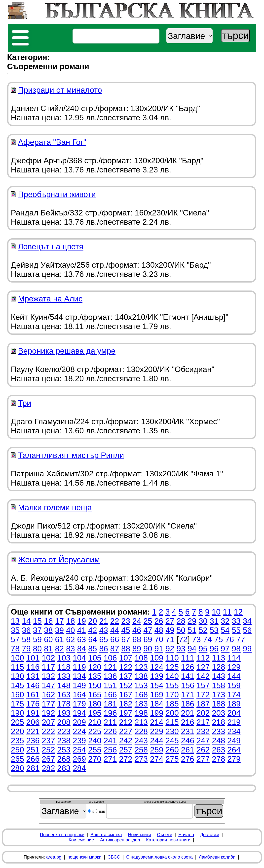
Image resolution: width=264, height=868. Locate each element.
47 (148, 630)
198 (141, 713)
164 (79, 695)
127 (203, 667)
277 (203, 759)
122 (126, 667)
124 (157, 667)
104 (79, 658)
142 (203, 676)
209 (79, 722)
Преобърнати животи (57, 194)
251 (33, 750)
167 (126, 695)
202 (203, 713)
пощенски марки (85, 857)
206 (33, 722)
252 (48, 750)
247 (203, 741)
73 (196, 639)
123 (141, 667)
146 (33, 685)
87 (115, 649)
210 (95, 722)
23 (126, 621)
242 (126, 741)
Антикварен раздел (120, 840)
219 (234, 722)
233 (218, 731)
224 (79, 731)
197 (126, 713)
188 (218, 704)
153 (141, 685)
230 (172, 731)
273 (141, 759)
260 (172, 750)
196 (110, 713)
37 (37, 630)
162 (48, 695)
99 (247, 649)
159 (234, 685)
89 (137, 649)
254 (79, 750)
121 (110, 667)
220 (18, 731)
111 (188, 658)
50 (181, 630)
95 (203, 649)
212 (126, 722)
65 (104, 639)
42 (93, 630)
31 (214, 621)
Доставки (210, 835)
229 (157, 731)
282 (48, 768)
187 (203, 704)
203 (218, 713)
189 (234, 704)
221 (33, 731)
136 (110, 676)
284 (79, 768)
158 (218, 685)
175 (18, 704)
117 (48, 667)
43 (104, 630)
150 (95, 685)
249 (234, 741)
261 (188, 750)
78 (15, 649)
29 (192, 621)
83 (71, 649)
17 (59, 621)
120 (95, 667)
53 (214, 630)
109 (157, 658)
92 (170, 649)
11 (227, 612)
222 (48, 731)
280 (18, 768)
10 (216, 612)
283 (64, 768)
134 (79, 676)
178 (64, 704)
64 (93, 639)
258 (141, 750)
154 (157, 685)
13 (15, 621)
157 (203, 685)
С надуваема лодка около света (159, 857)
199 (157, 713)
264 (234, 750)
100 (18, 658)
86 (104, 649)
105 (95, 658)
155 (172, 685)
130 (18, 676)
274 (157, 759)
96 (214, 649)
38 (48, 630)
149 (79, 685)
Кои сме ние (81, 840)
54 (225, 630)
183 (141, 704)
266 (33, 759)
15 (37, 621)
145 (18, 685)
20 (93, 621)
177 (48, 704)
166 (110, 695)
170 (172, 695)
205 (18, 722)
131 (33, 676)
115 (18, 667)
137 (126, 676)
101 (33, 658)
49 (170, 630)
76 (229, 639)
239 (79, 741)
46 (137, 630)
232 (203, 731)
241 (110, 741)
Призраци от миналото (60, 90)
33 (236, 621)
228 (141, 731)
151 (110, 685)
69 (148, 639)
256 (110, 750)
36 (26, 630)
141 (188, 676)
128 (218, 667)
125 (172, 667)
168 (141, 695)
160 (18, 695)
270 (95, 759)
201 (188, 713)
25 (148, 621)
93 (181, 649)
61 (59, 639)
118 (64, 667)
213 (141, 722)
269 (79, 759)
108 (141, 658)
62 (71, 639)
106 (110, 658)
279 (234, 759)
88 (126, 649)
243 (141, 741)
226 (110, 731)
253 (64, 750)
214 (157, 722)
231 (188, 731)
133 (64, 676)
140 (172, 676)
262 (203, 750)
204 (234, 713)
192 (48, 713)
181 (110, 704)
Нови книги (139, 835)
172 (203, 695)
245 (172, 741)
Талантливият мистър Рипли (71, 455)
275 (172, 759)
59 (37, 639)
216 (188, 722)
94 (192, 649)
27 (170, 621)
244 (157, 741)
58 (26, 639)
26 (159, 621)
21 (104, 621)
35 (15, 630)
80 (37, 649)
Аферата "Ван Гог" (52, 142)
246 (188, 741)
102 (48, 658)
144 (234, 676)
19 (81, 621)
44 (115, 630)
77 (241, 639)
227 (126, 731)
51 (192, 630)
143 (218, 676)
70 (159, 639)
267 (48, 759)
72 (183, 639)
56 (247, 630)
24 (137, 621)
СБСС (114, 857)
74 (208, 639)
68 (137, 639)
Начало (186, 835)
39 (59, 630)
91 (159, 649)
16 (48, 621)
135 (95, 676)
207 (48, 722)
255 (95, 750)
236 (33, 741)
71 (170, 639)
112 (203, 658)
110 (172, 658)
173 (218, 695)
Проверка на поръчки (62, 835)
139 (157, 676)
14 (26, 621)
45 (126, 630)
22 (115, 621)
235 (18, 741)
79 (26, 649)
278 (218, 759)
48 (159, 630)
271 (110, 759)
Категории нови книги (168, 840)
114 (234, 658)
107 (126, 658)
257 (126, 750)
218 (218, 722)
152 (126, 685)
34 (247, 621)
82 (59, 649)
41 (81, 630)
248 (218, 741)
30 (203, 621)
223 (64, 731)
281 (33, 768)
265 (18, 759)
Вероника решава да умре (67, 351)
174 (234, 695)
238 (64, 741)
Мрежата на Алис (50, 299)
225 (95, 731)
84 (81, 649)
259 (157, 750)
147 (48, 685)
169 (157, 695)
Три (24, 403)
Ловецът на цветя (51, 247)
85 (93, 649)
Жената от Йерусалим (59, 560)
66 (115, 639)
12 (238, 612)
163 (64, 695)
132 (48, 676)
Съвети (165, 835)
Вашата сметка (106, 835)
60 (48, 639)
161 (33, 695)
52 (203, 630)
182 (126, 704)
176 (33, 704)
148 (64, 685)
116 (33, 667)
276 (188, 759)
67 (126, 639)
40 (71, 630)
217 (203, 722)
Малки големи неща (55, 507)
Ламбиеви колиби (217, 857)
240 (95, 741)
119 (79, 667)
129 (234, 667)
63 (81, 639)
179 (79, 704)
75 (219, 639)
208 (64, 722)
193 (64, 713)
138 (141, 676)
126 (188, 667)
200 (172, 713)
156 (188, 685)
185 (172, 704)
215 (172, 722)
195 (95, 713)
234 (234, 731)
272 (126, 759)
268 (64, 759)
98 (236, 649)
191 (33, 713)
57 (15, 639)
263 (218, 750)
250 (18, 750)
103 (64, 658)
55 (236, 630)
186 (188, 704)
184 (157, 704)
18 (71, 621)
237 (48, 741)
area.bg (54, 857)
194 (79, 713)
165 (95, 695)
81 (48, 649)
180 (95, 704)
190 (18, 713)
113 (218, 658)
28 (181, 621)
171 (188, 695)
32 (225, 621)
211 (110, 722)
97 (225, 649)
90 (148, 649)
